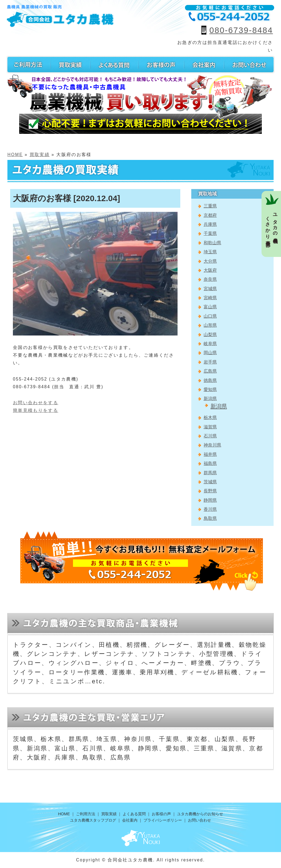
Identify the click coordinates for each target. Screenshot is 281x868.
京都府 (210, 215)
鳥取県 (210, 518)
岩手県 (210, 362)
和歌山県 (212, 243)
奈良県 (210, 279)
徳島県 (210, 380)
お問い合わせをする (36, 403)
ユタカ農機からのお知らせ (200, 814)
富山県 (210, 307)
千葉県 (210, 233)
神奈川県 (212, 445)
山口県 (210, 316)
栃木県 (210, 418)
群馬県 (210, 473)
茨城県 (210, 482)
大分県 (210, 261)
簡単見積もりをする (36, 410)
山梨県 (210, 335)
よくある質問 (134, 814)
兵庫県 (210, 224)
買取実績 (40, 155)
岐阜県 (210, 344)
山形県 (210, 325)
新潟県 (210, 399)
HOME (15, 155)
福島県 (210, 463)
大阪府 (210, 270)
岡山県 (210, 353)
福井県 (210, 454)
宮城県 (210, 289)
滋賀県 (210, 427)
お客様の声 (161, 814)
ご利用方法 (86, 814)
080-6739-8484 (241, 30)
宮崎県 (210, 298)
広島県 (210, 371)
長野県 (210, 491)
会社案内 (130, 820)
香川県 (210, 509)
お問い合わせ (199, 820)
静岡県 (210, 500)
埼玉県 (210, 252)
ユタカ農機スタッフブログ (93, 820)
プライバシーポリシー (163, 820)
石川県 (210, 436)
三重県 (210, 206)
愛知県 (210, 389)
